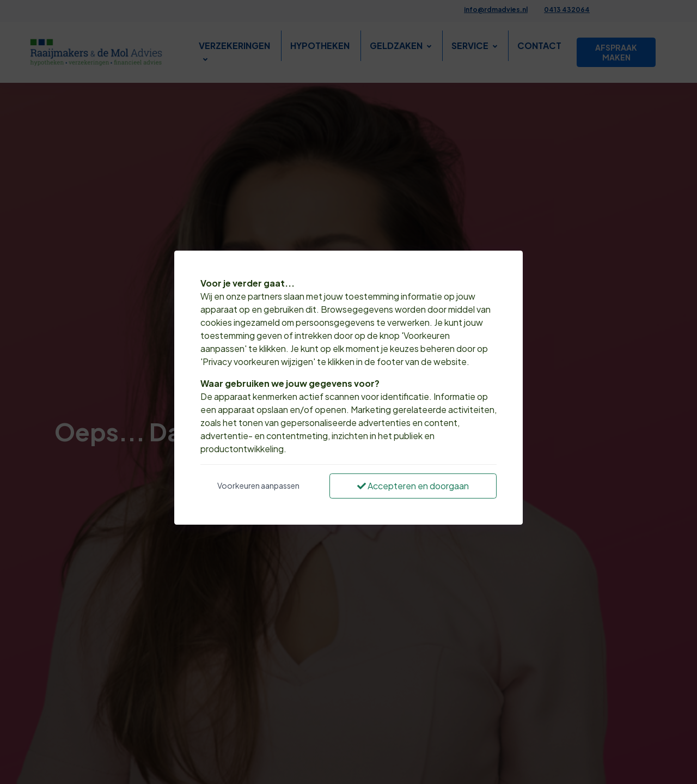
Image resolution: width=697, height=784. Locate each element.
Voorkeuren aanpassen (258, 485)
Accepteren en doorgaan (413, 486)
